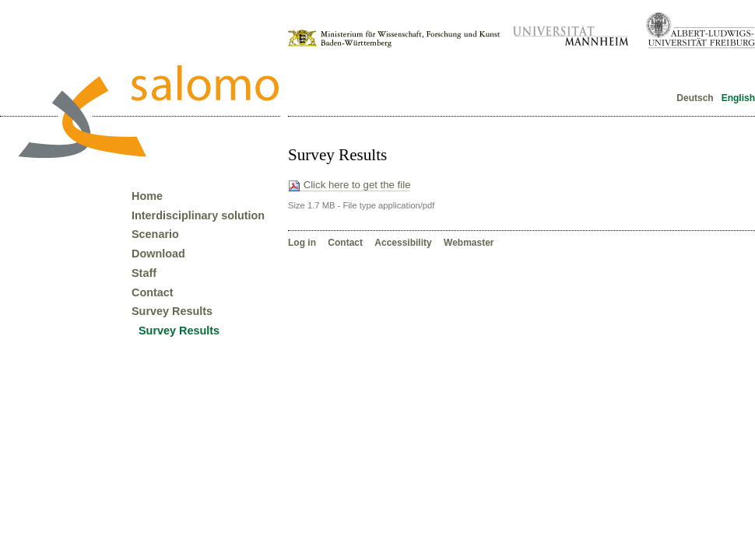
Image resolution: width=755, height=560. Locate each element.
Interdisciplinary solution (198, 215)
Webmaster (469, 243)
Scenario (155, 234)
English (737, 98)
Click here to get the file (349, 185)
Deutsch (695, 98)
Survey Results (172, 311)
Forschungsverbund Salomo (148, 111)
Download (158, 254)
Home (147, 196)
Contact (346, 243)
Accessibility (404, 243)
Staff (144, 273)
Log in (303, 243)
